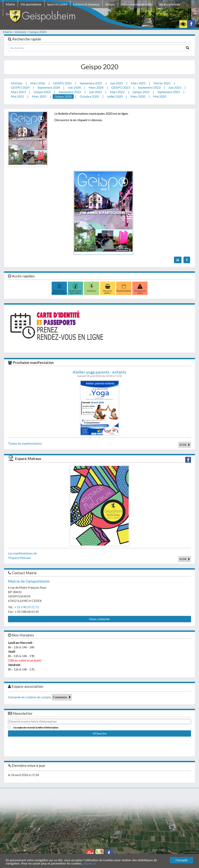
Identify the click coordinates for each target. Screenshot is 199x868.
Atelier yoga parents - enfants (99, 372)
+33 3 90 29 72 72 (27, 607)
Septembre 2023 (149, 87)
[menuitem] (10, 5)
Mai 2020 (160, 96)
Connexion (62, 697)
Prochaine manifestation (33, 362)
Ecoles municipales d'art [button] (137, 4)
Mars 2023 (18, 92)
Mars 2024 (96, 87)
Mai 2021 (17, 96)
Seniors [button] (110, 4)
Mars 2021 (39, 96)
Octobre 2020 (89, 96)
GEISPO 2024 (20, 87)
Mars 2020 (138, 96)
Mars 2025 (138, 83)
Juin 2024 (74, 87)
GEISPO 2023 (121, 87)
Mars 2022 (117, 92)
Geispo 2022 (42, 92)
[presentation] (38, 745)
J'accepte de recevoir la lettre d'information (36, 728)
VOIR (185, 445)
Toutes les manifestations (25, 443)
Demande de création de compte (30, 697)
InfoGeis (17, 83)
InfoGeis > (22, 32)
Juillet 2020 (115, 96)
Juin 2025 (116, 83)
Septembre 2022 (70, 92)
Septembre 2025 (91, 83)
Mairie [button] (10, 4)
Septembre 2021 (169, 92)
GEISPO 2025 (62, 83)
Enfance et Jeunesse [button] (86, 4)
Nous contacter (100, 619)
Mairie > (9, 32)
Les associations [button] (169, 4)
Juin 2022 (95, 92)
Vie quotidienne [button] (31, 4)
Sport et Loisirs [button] (57, 4)
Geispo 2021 (141, 92)
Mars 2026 (38, 83)
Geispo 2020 (38, 32)
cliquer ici (89, 864)
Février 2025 (162, 83)
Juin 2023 (175, 87)
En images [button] (13, 14)
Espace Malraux (28, 458)
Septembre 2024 (49, 87)
